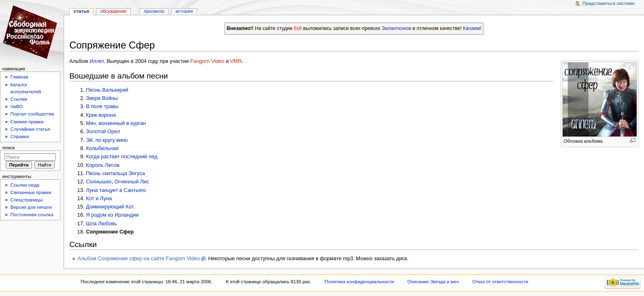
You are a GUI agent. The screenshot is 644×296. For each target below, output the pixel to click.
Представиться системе (608, 3)
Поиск (9, 148)
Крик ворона (101, 115)
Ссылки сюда (25, 185)
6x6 (298, 28)
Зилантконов (396, 28)
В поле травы (102, 106)
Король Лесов (102, 165)
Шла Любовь (101, 224)
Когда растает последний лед (122, 157)
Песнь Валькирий (107, 90)
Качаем (471, 28)
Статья (81, 11)
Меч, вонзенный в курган (116, 123)
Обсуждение (113, 11)
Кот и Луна (99, 199)
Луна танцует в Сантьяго (116, 190)
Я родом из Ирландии (112, 215)
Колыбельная (102, 148)
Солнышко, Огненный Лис (117, 182)
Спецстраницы (26, 200)
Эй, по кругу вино (107, 140)
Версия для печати (31, 207)
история (184, 11)
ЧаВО (16, 106)
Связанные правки (31, 192)
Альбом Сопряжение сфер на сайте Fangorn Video (139, 259)
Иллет (97, 61)
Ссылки (18, 99)
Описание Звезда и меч (433, 282)
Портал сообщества (32, 114)
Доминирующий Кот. (110, 207)
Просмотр (154, 11)
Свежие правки (27, 122)
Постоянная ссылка (32, 215)
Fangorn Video (207, 61)
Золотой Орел (103, 132)
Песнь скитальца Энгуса (115, 173)
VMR (236, 61)
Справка (20, 136)
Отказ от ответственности (500, 282)
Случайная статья (30, 129)
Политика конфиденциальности (359, 282)
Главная (19, 77)
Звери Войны (102, 98)
